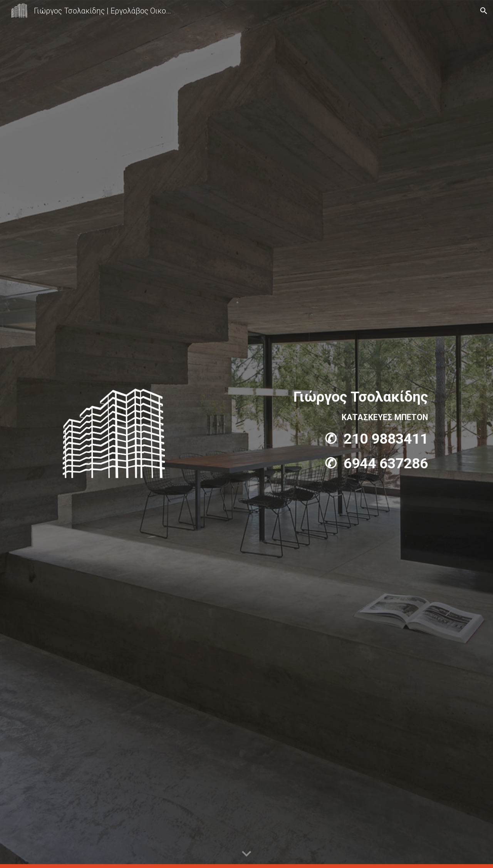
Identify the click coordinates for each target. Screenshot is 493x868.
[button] (484, 11)
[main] (322, 430)
